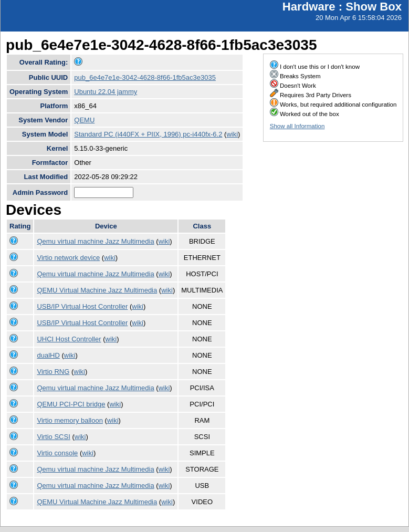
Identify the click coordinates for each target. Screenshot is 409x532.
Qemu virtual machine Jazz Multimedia (95, 241)
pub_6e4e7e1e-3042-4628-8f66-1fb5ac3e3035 (145, 77)
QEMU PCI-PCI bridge (71, 404)
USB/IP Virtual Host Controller (82, 306)
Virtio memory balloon (70, 420)
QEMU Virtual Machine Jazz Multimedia (97, 290)
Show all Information (297, 126)
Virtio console (57, 453)
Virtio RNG (53, 372)
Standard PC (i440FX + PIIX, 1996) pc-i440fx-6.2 (148, 134)
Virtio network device (68, 258)
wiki (232, 134)
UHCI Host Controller (69, 339)
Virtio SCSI (53, 437)
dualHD (48, 355)
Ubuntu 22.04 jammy (106, 92)
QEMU (84, 120)
